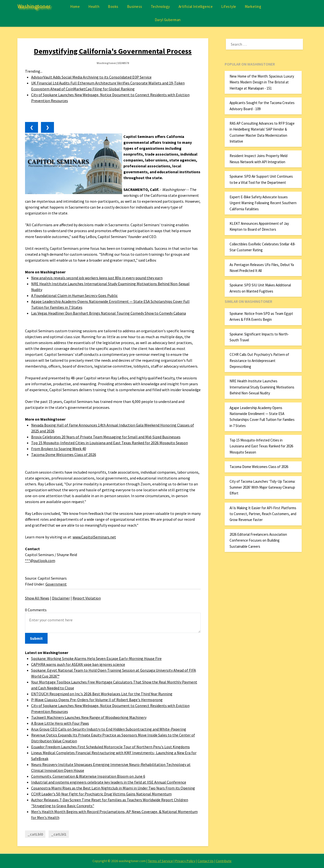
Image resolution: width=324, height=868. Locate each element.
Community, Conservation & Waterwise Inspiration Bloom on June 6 (88, 776)
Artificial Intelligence (196, 7)
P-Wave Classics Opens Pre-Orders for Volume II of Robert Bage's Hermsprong (97, 700)
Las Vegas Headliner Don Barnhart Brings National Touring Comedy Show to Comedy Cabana (109, 313)
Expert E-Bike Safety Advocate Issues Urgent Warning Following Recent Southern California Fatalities (263, 203)
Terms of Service (160, 861)
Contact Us (206, 861)
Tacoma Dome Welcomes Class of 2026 (64, 454)
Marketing (253, 7)
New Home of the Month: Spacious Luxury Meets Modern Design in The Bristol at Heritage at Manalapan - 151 (262, 82)
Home (75, 7)
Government (56, 584)
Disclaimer (61, 598)
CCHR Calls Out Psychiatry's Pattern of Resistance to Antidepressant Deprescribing (259, 361)
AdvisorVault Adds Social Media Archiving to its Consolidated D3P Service (91, 77)
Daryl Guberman (168, 20)
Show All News (37, 598)
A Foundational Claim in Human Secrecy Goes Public (74, 295)
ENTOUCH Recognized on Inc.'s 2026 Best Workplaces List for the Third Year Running (102, 694)
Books (113, 7)
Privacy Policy (185, 861)
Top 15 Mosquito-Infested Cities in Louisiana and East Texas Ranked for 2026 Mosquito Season (110, 443)
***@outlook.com (40, 561)
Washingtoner (34, 6)
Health (94, 7)
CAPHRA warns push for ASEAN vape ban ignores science (78, 664)
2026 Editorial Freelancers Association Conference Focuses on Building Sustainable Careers (258, 540)
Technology (160, 7)
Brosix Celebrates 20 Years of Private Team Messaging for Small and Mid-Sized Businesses (106, 437)
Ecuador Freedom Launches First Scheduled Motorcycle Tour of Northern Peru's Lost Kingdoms (110, 747)
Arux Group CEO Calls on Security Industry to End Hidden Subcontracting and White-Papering (109, 729)
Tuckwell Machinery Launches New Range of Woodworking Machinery (89, 717)
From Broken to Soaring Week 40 (59, 449)
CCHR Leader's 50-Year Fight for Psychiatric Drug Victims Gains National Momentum (101, 794)
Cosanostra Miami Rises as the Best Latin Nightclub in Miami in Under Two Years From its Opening (113, 788)
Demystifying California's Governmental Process (113, 51)
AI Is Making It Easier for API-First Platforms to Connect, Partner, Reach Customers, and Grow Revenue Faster (263, 514)
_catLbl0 (35, 834)
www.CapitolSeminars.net (94, 537)
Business (135, 7)
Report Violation (87, 598)
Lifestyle (229, 7)
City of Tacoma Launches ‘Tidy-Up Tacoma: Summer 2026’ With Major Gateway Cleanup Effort (262, 487)
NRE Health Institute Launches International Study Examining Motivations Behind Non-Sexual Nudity (262, 387)
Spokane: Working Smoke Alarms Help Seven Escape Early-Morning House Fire (96, 658)
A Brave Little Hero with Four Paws (60, 723)
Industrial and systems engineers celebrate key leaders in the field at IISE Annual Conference (109, 782)
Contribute (224, 861)
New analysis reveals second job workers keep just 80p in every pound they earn (97, 278)
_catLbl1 (59, 834)
